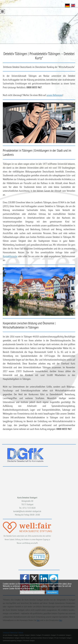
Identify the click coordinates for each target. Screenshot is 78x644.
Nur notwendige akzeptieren (32, 592)
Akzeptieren (52, 592)
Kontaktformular (10, 256)
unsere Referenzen (55, 95)
